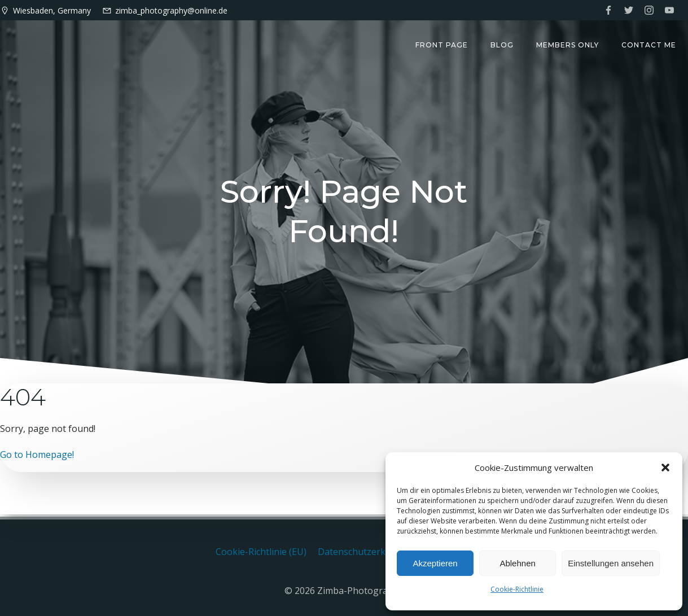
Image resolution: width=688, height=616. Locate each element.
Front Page (442, 45)
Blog (503, 45)
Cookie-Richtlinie (517, 589)
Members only (568, 45)
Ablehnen (517, 563)
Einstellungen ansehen (611, 563)
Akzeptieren (435, 563)
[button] (665, 468)
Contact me (649, 45)
